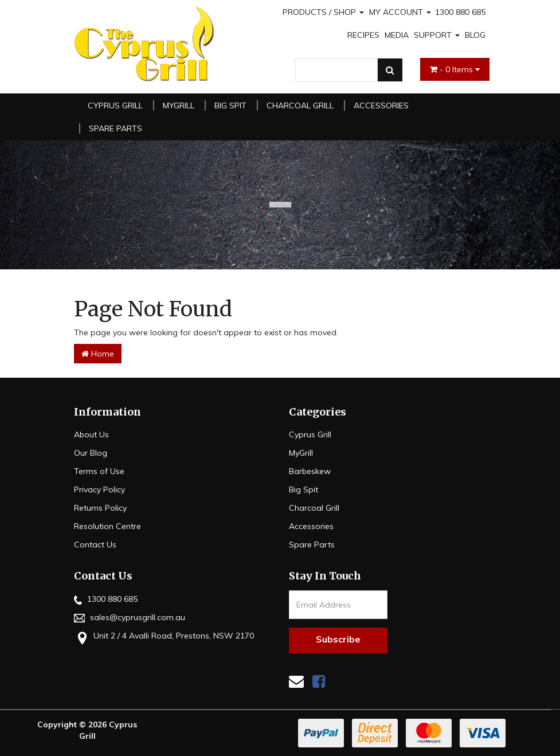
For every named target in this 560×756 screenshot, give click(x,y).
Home (98, 354)
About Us (91, 434)
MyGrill (179, 105)
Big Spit (230, 105)
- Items (455, 69)
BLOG (475, 35)
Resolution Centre (107, 526)
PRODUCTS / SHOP (323, 12)
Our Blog (91, 453)
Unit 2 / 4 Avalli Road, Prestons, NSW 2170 (164, 637)
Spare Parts (115, 128)
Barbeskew (310, 471)
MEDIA (397, 35)
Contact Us (95, 545)
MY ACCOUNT (400, 12)
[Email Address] (338, 605)
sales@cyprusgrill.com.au (130, 617)
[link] (319, 681)
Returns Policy (100, 508)
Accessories (381, 105)
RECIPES (363, 35)
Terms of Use (99, 471)
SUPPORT (437, 35)
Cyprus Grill (115, 105)
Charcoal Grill (300, 105)
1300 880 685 (460, 12)
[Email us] (296, 681)
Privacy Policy (99, 489)
